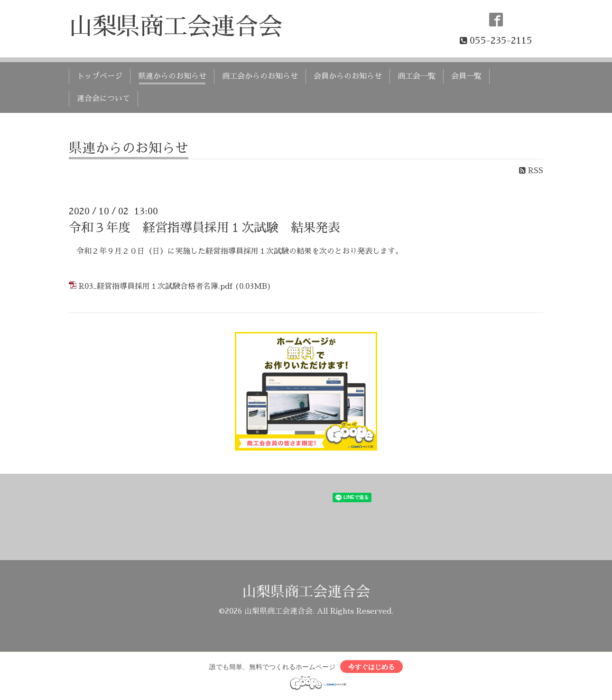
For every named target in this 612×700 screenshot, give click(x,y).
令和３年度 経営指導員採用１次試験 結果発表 (204, 228)
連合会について (103, 99)
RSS (531, 171)
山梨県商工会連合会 (176, 27)
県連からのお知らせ (172, 76)
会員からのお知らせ (348, 76)
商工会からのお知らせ (260, 76)
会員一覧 (466, 76)
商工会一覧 (417, 76)
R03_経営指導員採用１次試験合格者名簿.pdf (156, 286)
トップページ (100, 76)
